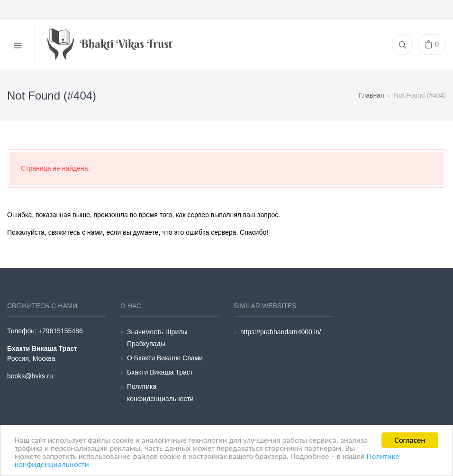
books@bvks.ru (30, 376)
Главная (371, 95)
